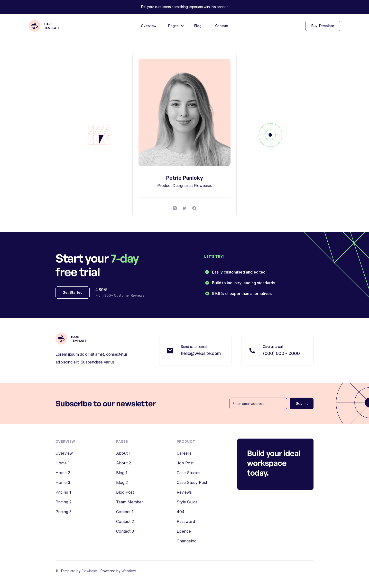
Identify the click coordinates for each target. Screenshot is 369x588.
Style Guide (187, 502)
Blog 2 (122, 482)
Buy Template (323, 26)
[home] (46, 26)
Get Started (73, 292)
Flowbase (90, 571)
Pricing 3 (64, 512)
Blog (198, 26)
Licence (184, 531)
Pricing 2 (64, 502)
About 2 (124, 463)
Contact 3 (125, 531)
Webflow (129, 571)
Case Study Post (192, 482)
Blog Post (125, 492)
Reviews (184, 492)
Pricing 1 (63, 492)
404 (181, 512)
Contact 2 (125, 521)
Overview (149, 26)
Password (186, 521)
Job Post (185, 463)
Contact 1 (125, 512)
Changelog (187, 541)
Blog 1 (122, 473)
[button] (175, 26)
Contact (222, 26)
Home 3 (63, 482)
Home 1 (63, 463)
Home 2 (63, 473)
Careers (184, 453)
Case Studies (189, 473)
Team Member (130, 502)
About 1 (123, 453)
